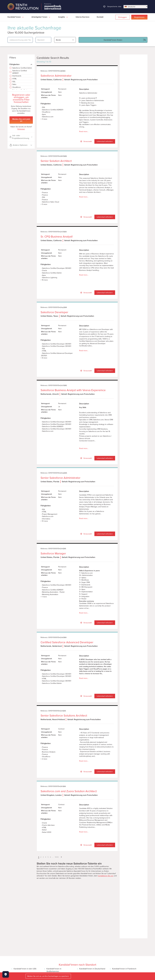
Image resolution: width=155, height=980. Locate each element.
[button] (37, 857)
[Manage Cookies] (6, 974)
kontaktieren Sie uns (106, 876)
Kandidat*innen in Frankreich (124, 969)
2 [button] (41, 857)
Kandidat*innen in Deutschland (92, 969)
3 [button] (43, 857)
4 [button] (46, 857)
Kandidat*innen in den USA (25, 969)
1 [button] (39, 857)
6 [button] (50, 857)
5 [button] (48, 857)
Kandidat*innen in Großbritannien (54, 970)
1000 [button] (57, 857)
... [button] (53, 857)
